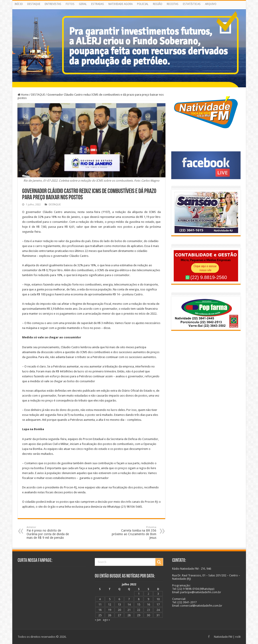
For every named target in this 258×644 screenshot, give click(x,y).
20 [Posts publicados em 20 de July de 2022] (119, 610)
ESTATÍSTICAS (192, 4)
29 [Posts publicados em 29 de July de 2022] (139, 615)
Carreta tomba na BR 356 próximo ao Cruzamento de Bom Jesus (133, 533)
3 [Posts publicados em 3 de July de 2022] (158, 594)
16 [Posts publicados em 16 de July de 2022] (148, 604)
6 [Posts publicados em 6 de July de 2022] (119, 599)
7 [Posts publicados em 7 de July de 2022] (129, 599)
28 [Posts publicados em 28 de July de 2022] (129, 615)
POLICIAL (143, 4)
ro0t (238, 637)
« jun (98, 620)
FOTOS (70, 4)
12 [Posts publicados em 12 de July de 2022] (110, 604)
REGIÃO (158, 4)
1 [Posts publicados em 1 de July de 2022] (139, 594)
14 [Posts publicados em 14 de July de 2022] (129, 604)
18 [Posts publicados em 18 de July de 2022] (100, 610)
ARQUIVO (211, 4)
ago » (106, 620)
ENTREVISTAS (53, 4)
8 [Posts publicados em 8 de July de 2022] (139, 599)
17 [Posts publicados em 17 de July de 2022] (158, 604)
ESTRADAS (98, 4)
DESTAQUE (34, 4)
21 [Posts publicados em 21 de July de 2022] (129, 610)
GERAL (83, 4)
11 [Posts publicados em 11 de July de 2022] (100, 604)
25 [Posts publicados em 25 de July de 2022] (100, 615)
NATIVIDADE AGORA (121, 4)
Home (23, 95)
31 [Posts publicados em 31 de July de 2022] (158, 615)
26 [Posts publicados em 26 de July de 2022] (110, 615)
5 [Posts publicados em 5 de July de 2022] (110, 599)
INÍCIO (19, 4)
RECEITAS (173, 4)
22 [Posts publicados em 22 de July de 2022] (139, 610)
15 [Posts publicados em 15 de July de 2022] (139, 604)
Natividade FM (223, 637)
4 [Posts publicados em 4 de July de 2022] (100, 599)
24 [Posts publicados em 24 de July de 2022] (158, 610)
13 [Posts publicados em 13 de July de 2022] (119, 604)
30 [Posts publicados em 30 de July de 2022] (148, 615)
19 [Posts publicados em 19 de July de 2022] (110, 610)
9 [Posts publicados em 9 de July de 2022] (148, 599)
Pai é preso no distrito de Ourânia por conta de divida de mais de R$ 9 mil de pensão (50, 533)
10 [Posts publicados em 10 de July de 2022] (158, 599)
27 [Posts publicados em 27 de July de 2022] (119, 615)
